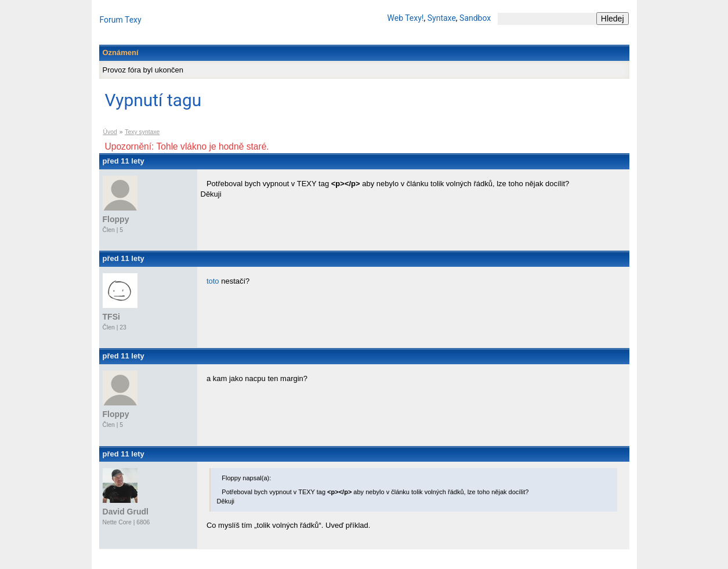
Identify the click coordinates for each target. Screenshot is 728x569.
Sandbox (475, 18)
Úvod (110, 132)
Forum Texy (121, 20)
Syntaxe (442, 18)
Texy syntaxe (142, 132)
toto (213, 281)
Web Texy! (406, 18)
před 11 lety (124, 161)
